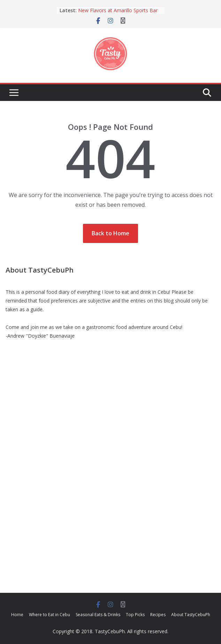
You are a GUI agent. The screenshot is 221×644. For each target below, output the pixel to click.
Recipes (158, 615)
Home (17, 615)
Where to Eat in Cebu (49, 615)
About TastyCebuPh (191, 615)
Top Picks (135, 615)
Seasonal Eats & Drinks (98, 615)
